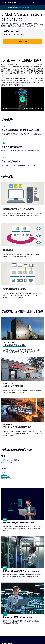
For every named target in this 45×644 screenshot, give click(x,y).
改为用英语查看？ (24, 8)
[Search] (34, 3)
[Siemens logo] (11, 3)
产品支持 (4, 473)
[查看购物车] (38, 3)
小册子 (3, 460)
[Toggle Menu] (3, 3)
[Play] (4, 109)
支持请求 (4, 475)
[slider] (14, 109)
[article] (22, 202)
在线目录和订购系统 (8, 479)
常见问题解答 (6, 477)
